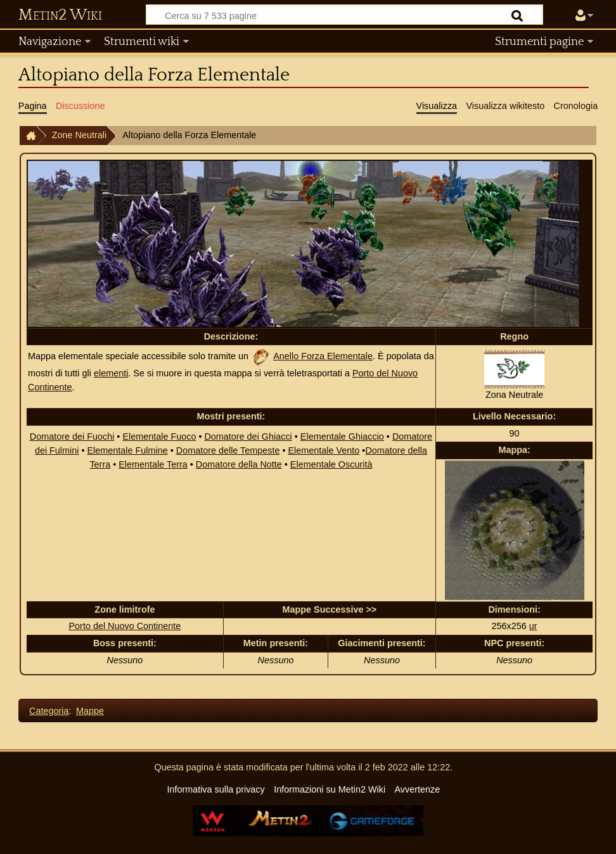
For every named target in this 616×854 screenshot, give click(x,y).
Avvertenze (417, 789)
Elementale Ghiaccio (342, 437)
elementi (111, 373)
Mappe (90, 711)
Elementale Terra (153, 464)
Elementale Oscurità (331, 464)
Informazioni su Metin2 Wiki (330, 789)
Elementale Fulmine (128, 450)
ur (533, 626)
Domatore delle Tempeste (228, 450)
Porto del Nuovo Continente (125, 626)
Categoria (49, 711)
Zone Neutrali (79, 135)
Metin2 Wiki (60, 15)
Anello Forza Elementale (323, 356)
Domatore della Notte (239, 464)
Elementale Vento (324, 450)
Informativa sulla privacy (215, 789)
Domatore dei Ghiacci (248, 437)
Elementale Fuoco (159, 437)
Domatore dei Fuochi (72, 437)
